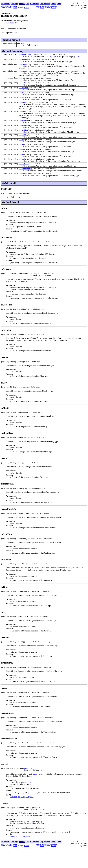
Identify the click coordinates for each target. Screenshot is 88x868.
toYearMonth (24, 167)
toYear (21, 156)
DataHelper (12, 44)
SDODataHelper (12, 23)
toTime (21, 146)
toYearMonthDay (25, 177)
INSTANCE (21, 44)
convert (22, 56)
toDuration (23, 106)
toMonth (22, 125)
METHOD (26, 8)
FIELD (15, 8)
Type (28, 61)
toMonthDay (23, 136)
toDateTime (23, 86)
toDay (21, 96)
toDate (21, 80)
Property (30, 56)
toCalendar (23, 66)
